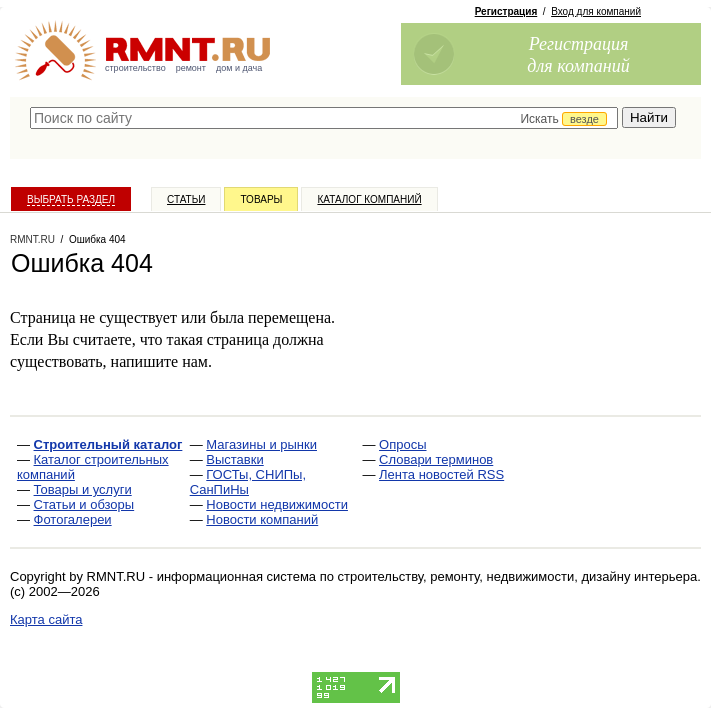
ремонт (191, 68)
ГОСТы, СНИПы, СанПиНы (248, 482)
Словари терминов (436, 459)
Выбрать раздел (71, 199)
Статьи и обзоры (84, 504)
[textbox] (324, 118)
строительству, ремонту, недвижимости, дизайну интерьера (518, 576)
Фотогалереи (73, 519)
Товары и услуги (83, 489)
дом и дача (239, 68)
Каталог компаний (369, 199)
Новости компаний (262, 519)
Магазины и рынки (261, 444)
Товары (261, 199)
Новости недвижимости (277, 504)
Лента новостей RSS (441, 474)
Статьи (186, 199)
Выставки (234, 459)
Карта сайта (46, 619)
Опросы (402, 444)
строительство (135, 68)
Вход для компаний (596, 11)
